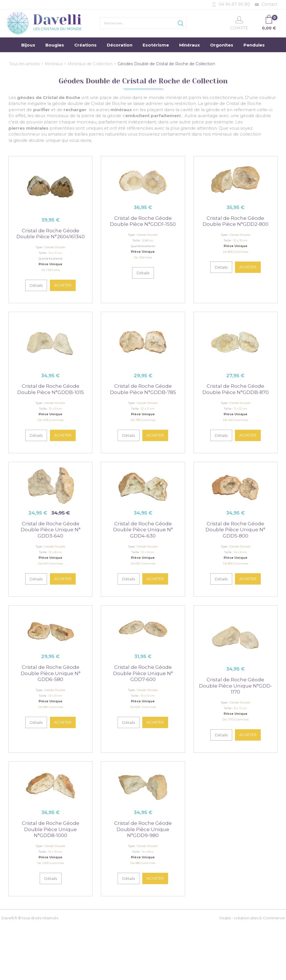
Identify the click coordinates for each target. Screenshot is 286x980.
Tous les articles (24, 64)
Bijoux (28, 45)
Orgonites (222, 45)
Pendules (254, 45)
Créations (85, 45)
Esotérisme (156, 45)
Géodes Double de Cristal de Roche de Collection (166, 64)
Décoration (120, 45)
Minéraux (189, 45)
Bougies (55, 45)
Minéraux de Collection (90, 64)
